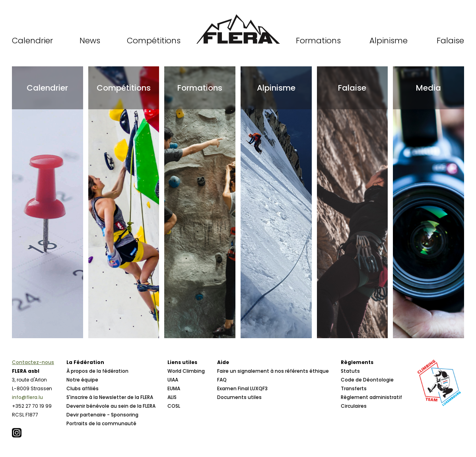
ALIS (172, 397)
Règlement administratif (371, 397)
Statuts (350, 371)
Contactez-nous (33, 362)
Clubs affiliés (83, 388)
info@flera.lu (27, 397)
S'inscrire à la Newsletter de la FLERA (110, 397)
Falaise (450, 41)
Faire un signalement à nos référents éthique (273, 371)
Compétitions (154, 41)
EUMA (174, 388)
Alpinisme (389, 41)
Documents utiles (239, 397)
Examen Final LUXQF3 (242, 388)
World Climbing (186, 371)
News (90, 41)
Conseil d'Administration (97, 432)
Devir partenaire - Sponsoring (102, 415)
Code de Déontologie (367, 380)
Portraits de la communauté (101, 423)
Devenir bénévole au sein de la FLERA (111, 406)
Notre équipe (82, 380)
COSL (174, 406)
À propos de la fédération (97, 371)
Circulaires (354, 406)
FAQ (222, 380)
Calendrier (32, 41)
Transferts (354, 388)
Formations (318, 41)
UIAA (173, 380)
